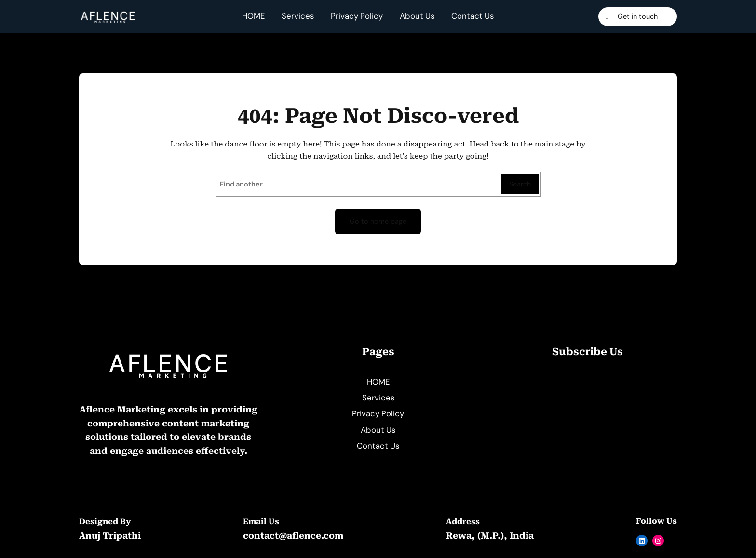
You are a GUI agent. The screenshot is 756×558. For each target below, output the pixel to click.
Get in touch (638, 16)
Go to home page (378, 221)
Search (520, 184)
